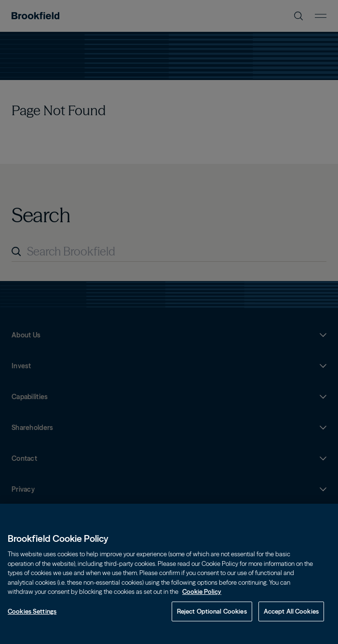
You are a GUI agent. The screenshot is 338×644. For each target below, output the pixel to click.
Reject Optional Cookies (212, 625)
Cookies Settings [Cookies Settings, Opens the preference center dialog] (32, 625)
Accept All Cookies (291, 625)
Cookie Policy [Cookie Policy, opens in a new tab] (202, 605)
